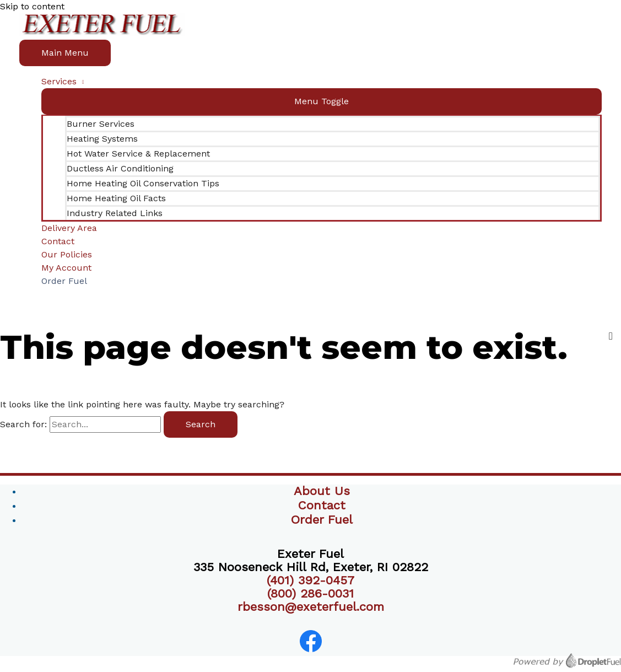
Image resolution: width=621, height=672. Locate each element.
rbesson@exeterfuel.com (311, 607)
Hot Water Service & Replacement (138, 154)
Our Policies (67, 254)
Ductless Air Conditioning (120, 168)
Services (59, 81)
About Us (322, 491)
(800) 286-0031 (310, 593)
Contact (58, 241)
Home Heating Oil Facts (116, 198)
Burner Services (101, 124)
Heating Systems (102, 139)
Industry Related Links (115, 213)
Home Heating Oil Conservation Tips (143, 183)
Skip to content (32, 6)
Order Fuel (64, 281)
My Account (66, 268)
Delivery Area (69, 228)
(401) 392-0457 (310, 580)
